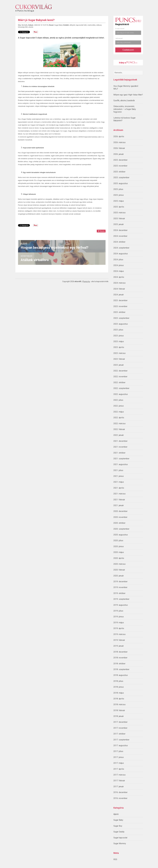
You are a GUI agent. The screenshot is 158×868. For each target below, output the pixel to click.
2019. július (118, 611)
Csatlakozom (128, 50)
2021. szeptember (121, 459)
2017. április (119, 769)
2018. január (119, 716)
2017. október (119, 734)
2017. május (119, 763)
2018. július (118, 681)
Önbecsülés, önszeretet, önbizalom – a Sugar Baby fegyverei (125, 109)
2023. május (119, 341)
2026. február (119, 148)
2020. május (119, 552)
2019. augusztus (121, 605)
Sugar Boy (118, 826)
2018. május (119, 693)
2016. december (120, 792)
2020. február (119, 570)
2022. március (119, 423)
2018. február (119, 710)
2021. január (119, 505)
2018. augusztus (121, 675)
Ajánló (116, 814)
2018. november (120, 658)
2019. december (120, 582)
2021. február (119, 500)
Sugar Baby (118, 820)
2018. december (120, 652)
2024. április (119, 277)
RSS (115, 859)
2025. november (120, 166)
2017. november (120, 728)
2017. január (119, 787)
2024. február (119, 289)
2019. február (119, 640)
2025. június (119, 195)
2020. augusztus (121, 535)
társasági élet (23, 27)
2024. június (119, 265)
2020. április (119, 558)
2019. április (119, 628)
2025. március (119, 213)
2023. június (119, 336)
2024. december (120, 230)
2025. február (119, 219)
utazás (31, 27)
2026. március (119, 142)
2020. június (119, 546)
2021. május (119, 482)
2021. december (120, 441)
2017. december (120, 722)
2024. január (119, 295)
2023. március (119, 353)
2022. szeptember (121, 388)
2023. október (119, 312)
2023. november (120, 306)
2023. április (119, 347)
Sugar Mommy (120, 843)
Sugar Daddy (119, 832)
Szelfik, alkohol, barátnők (124, 101)
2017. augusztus (121, 745)
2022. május (119, 412)
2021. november (120, 447)
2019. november (120, 587)
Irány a (128, 63)
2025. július (118, 189)
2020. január (119, 576)
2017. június (119, 757)
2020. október (119, 523)
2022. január (119, 435)
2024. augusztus (121, 254)
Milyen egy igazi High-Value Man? (128, 95)
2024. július (118, 260)
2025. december (120, 160)
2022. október (119, 382)
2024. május (119, 271)
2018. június (119, 687)
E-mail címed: (120, 29)
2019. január (119, 646)
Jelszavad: (119, 38)
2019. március (119, 634)
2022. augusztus (121, 394)
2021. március (119, 494)
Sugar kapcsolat (120, 838)
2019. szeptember (121, 599)
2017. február (119, 781)
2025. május (119, 201)
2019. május (119, 623)
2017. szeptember (121, 740)
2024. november (120, 236)
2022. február (119, 429)
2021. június (119, 476)
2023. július (118, 330)
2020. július (118, 541)
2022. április (119, 418)
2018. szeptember (121, 669)
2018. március (119, 704)
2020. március (119, 564)
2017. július (118, 751)
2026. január (119, 154)
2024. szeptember (121, 248)
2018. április (119, 699)
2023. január (119, 365)
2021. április (119, 488)
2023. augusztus (121, 324)
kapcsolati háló (81, 25)
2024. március (119, 283)
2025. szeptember (121, 177)
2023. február (119, 359)
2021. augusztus (121, 464)
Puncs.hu (86, 281)
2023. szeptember (121, 318)
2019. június (119, 617)
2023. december (120, 300)
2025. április (119, 207)
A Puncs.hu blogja (25, 10)
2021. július (118, 470)
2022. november (120, 377)
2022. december (120, 371)
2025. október (119, 172)
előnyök (72, 25)
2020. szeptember (121, 529)
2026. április (119, 136)
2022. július (118, 400)
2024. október (119, 242)
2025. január (119, 224)
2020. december (120, 511)
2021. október (119, 453)
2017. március (119, 775)
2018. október (119, 664)
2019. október (119, 593)
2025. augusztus (121, 183)
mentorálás (92, 25)
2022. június (119, 406)
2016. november (120, 798)
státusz (99, 25)
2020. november (120, 517)
